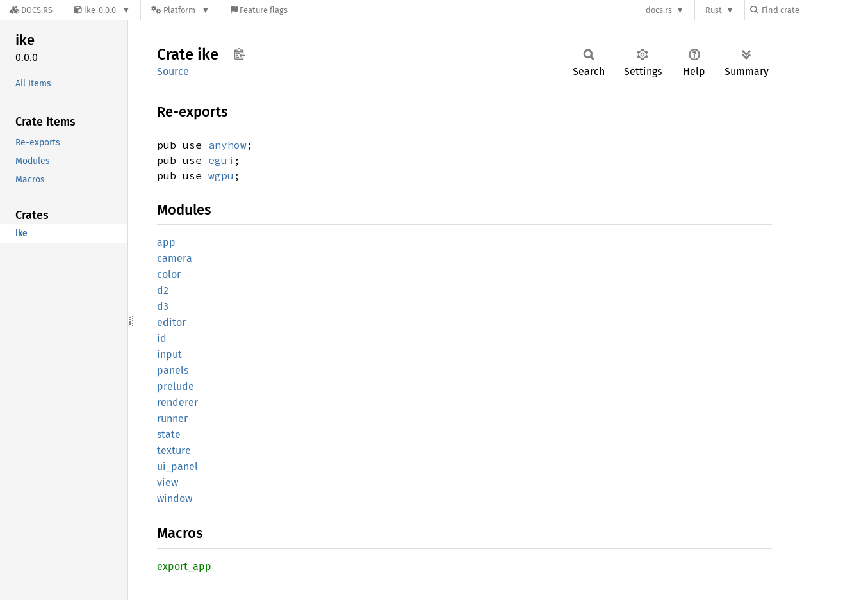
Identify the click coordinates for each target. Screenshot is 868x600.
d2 (163, 290)
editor (171, 322)
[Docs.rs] (31, 10)
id (162, 338)
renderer (177, 402)
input (169, 354)
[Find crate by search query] (814, 10)
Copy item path (239, 54)
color (169, 274)
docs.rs (659, 10)
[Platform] (180, 10)
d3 (163, 306)
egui (221, 160)
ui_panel (177, 466)
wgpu (221, 175)
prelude (176, 386)
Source (173, 71)
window (175, 499)
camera (175, 258)
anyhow (227, 145)
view (168, 482)
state (169, 434)
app (166, 242)
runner (172, 418)
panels (173, 370)
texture (174, 450)
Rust (714, 10)
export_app (184, 566)
